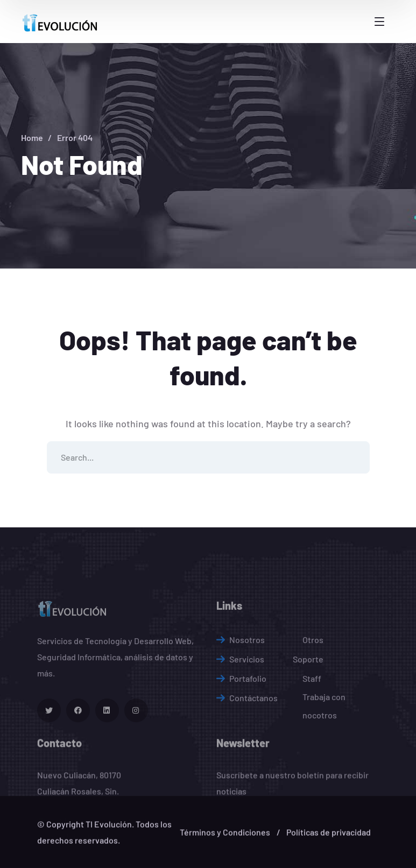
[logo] (61, 21)
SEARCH (354, 457)
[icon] (49, 767)
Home (32, 137)
